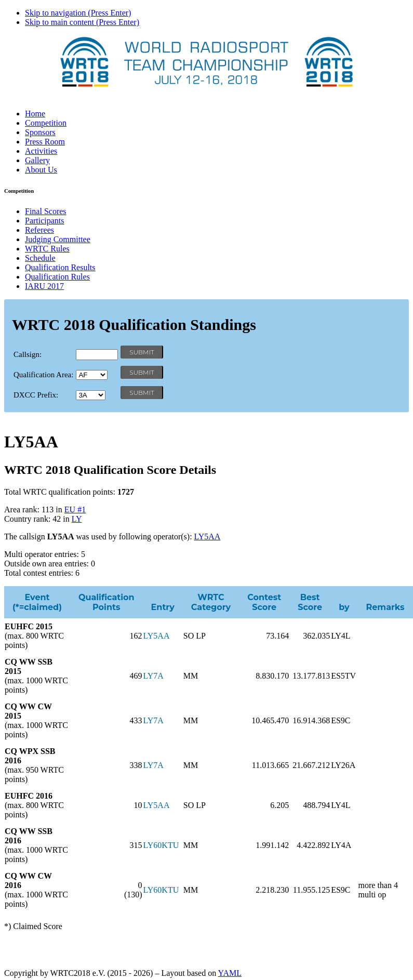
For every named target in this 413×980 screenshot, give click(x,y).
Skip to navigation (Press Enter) (78, 13)
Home (35, 114)
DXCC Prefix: (36, 395)
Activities (41, 151)
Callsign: (28, 354)
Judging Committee (58, 239)
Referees (39, 230)
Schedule (40, 258)
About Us (41, 170)
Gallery (37, 160)
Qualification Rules (57, 277)
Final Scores (46, 211)
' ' (92, 375)
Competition (46, 123)
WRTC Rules (47, 249)
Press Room (45, 142)
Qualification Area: (43, 375)
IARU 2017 (44, 286)
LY (77, 519)
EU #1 (75, 509)
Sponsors (40, 132)
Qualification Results (60, 267)
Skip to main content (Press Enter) (82, 22)
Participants (45, 221)
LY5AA (208, 537)
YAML (230, 973)
